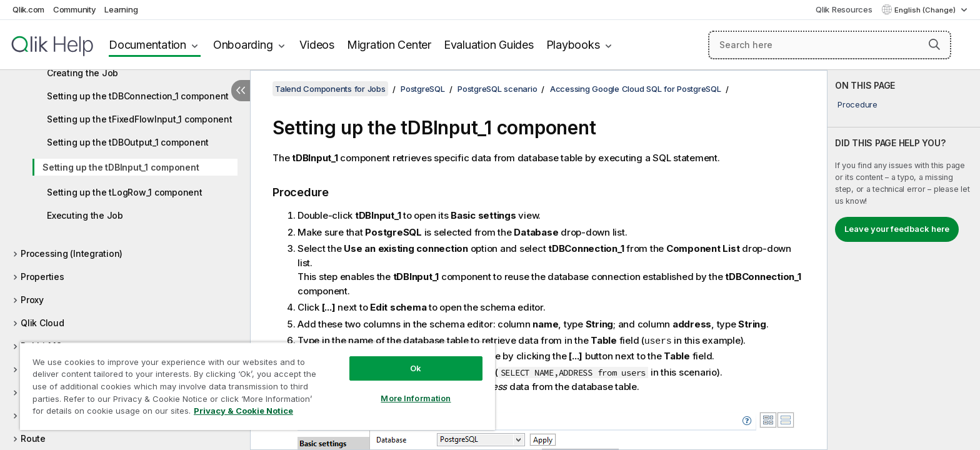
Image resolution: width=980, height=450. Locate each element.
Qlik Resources (844, 9)
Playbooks (573, 45)
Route (33, 438)
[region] (257, 386)
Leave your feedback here (897, 229)
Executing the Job (85, 215)
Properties (42, 277)
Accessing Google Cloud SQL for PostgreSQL (636, 89)
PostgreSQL (423, 89)
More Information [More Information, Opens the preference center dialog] (416, 398)
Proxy (32, 300)
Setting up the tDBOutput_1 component (128, 142)
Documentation (147, 45)
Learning (121, 9)
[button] (934, 44)
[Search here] (830, 45)
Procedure (857, 104)
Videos (317, 45)
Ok (416, 368)
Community (75, 9)
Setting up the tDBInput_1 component (121, 167)
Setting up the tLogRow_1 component (125, 192)
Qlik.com (28, 9)
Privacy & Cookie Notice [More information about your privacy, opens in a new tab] (243, 411)
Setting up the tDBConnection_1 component (138, 96)
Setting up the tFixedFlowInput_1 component (140, 119)
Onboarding (243, 45)
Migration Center (389, 45)
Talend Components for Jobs (330, 89)
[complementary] (904, 260)
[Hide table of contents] (241, 91)
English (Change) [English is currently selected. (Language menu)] (926, 10)
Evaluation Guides (489, 45)
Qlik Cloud (42, 323)
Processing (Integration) (72, 253)
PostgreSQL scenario (497, 89)
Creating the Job (82, 73)
